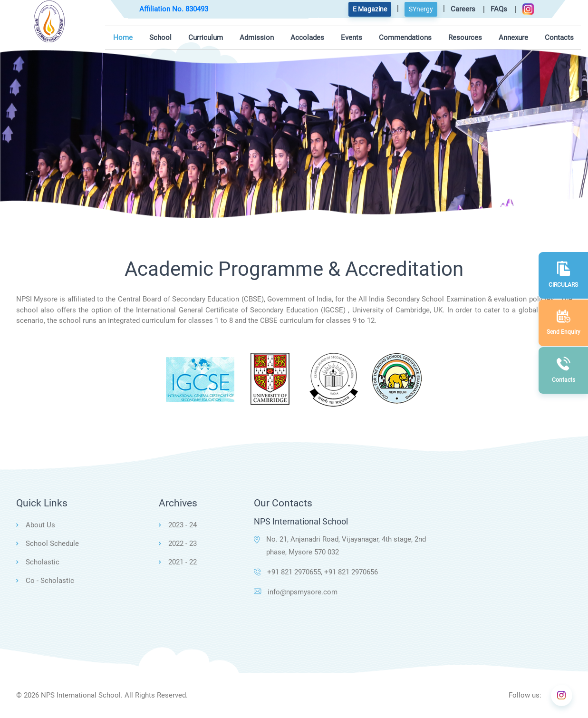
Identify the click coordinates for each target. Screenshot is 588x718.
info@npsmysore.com (296, 592)
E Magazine (370, 9)
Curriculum (206, 38)
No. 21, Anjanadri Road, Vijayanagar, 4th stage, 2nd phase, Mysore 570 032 (340, 546)
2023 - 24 (183, 525)
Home (123, 38)
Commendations (405, 38)
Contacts (559, 38)
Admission (257, 38)
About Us (40, 525)
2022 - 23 (183, 543)
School (160, 38)
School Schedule (52, 543)
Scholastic (43, 562)
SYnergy (421, 9)
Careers (463, 9)
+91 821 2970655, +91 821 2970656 (316, 572)
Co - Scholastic (50, 581)
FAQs (499, 9)
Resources (465, 38)
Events (352, 38)
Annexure (513, 38)
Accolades (307, 38)
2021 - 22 (183, 562)
